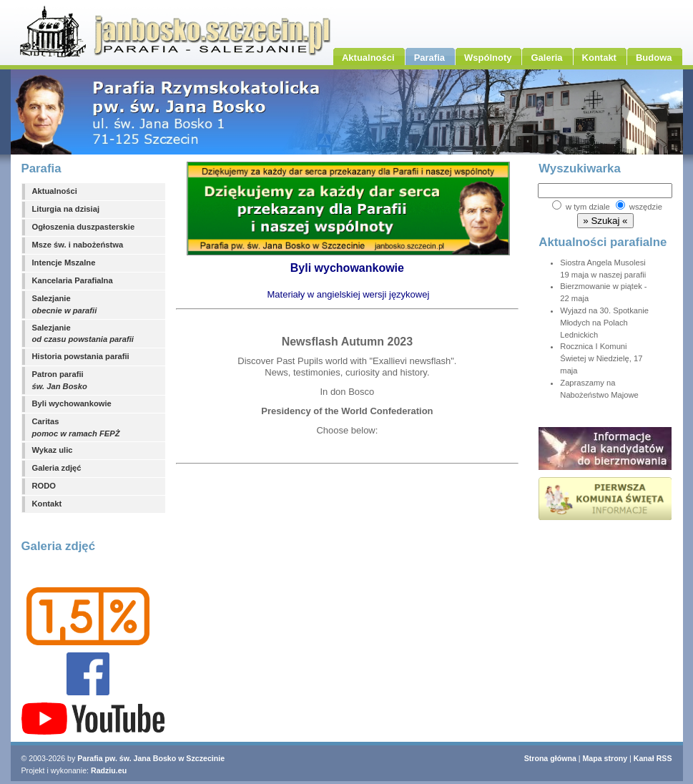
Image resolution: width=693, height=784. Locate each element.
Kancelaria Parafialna (73, 280)
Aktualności (55, 191)
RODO (44, 486)
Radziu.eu (109, 770)
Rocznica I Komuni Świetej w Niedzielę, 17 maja (601, 358)
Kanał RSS (653, 758)
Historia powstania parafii (81, 356)
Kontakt (47, 504)
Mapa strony (605, 758)
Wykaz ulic (53, 450)
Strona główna (550, 758)
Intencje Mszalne (64, 263)
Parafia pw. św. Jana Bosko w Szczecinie (151, 758)
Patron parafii (60, 380)
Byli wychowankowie (72, 403)
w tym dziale (588, 207)
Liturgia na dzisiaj (66, 209)
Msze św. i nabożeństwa (78, 245)
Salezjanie (65, 304)
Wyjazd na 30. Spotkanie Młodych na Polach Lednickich (604, 323)
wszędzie (646, 207)
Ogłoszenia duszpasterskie (84, 227)
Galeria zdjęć (57, 468)
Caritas (76, 427)
